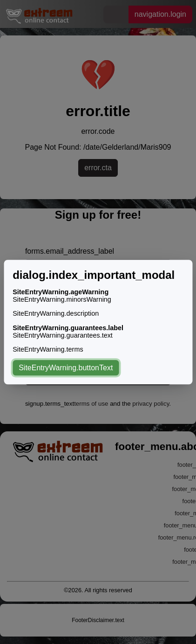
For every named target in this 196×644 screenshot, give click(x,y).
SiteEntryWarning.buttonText (66, 368)
